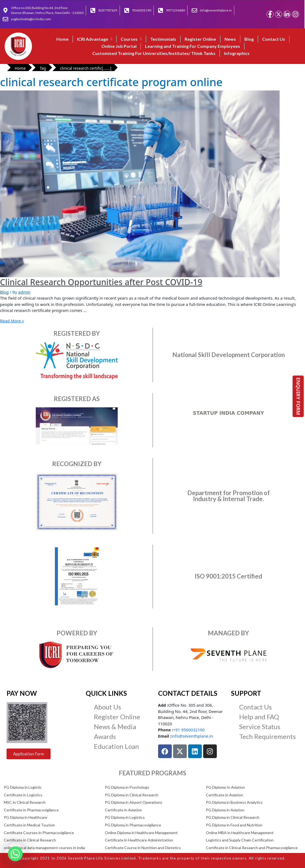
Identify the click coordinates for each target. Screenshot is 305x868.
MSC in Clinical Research (25, 802)
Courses (131, 39)
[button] (95, 39)
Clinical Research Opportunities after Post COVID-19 (101, 282)
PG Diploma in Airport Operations (134, 802)
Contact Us (274, 39)
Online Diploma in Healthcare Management (141, 833)
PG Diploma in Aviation (225, 810)
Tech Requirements (267, 736)
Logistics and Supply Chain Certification (240, 840)
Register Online (200, 39)
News (230, 39)
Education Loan (116, 746)
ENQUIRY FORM (298, 396)
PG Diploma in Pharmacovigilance (133, 825)
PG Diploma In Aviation (225, 787)
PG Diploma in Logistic (23, 787)
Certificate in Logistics (23, 795)
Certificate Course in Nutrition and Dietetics (143, 848)
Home (62, 39)
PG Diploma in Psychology (127, 787)
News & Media (115, 727)
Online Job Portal (119, 46)
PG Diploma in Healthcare (26, 817)
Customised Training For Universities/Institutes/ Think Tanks (154, 53)
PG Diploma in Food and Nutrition (234, 825)
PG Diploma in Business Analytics (234, 802)
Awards (105, 736)
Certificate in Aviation (224, 795)
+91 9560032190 (189, 730)
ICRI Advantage (95, 39)
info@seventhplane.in (192, 736)
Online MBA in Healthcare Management (240, 833)
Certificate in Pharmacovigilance (31, 810)
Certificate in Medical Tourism (29, 825)
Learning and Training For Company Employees (193, 46)
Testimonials (163, 39)
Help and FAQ (259, 717)
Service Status (260, 727)
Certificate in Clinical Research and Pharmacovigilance (252, 848)
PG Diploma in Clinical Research (132, 795)
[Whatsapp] (15, 854)
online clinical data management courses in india (44, 848)
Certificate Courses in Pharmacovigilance (39, 833)
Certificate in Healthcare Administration (139, 840)
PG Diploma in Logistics (125, 817)
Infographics (237, 53)
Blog (249, 39)
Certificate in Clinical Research (30, 840)
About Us (107, 707)
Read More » (12, 321)
